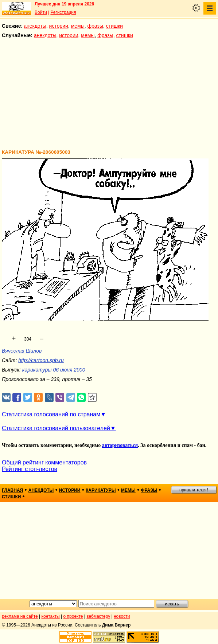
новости (122, 616)
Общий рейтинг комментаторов (44, 462)
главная (12, 490)
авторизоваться (120, 445)
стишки (114, 26)
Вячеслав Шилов (22, 351)
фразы (95, 26)
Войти (41, 12)
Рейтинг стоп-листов (30, 469)
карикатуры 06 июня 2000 (54, 370)
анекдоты (35, 26)
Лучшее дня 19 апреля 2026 (64, 4)
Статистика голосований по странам (51, 414)
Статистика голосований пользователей (56, 428)
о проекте (73, 616)
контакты (51, 616)
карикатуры (101, 490)
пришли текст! (194, 490)
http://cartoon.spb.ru (41, 360)
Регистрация (63, 12)
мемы (78, 26)
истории (59, 26)
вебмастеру (98, 616)
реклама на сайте (20, 616)
